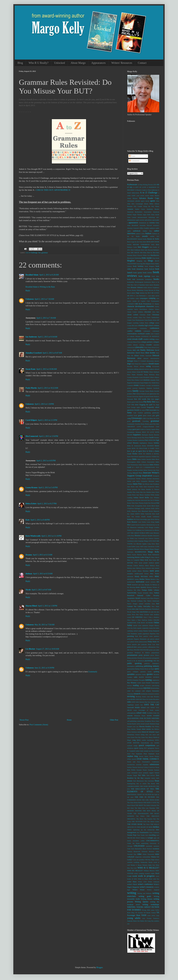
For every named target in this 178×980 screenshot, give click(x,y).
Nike (138, 612)
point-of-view (132, 647)
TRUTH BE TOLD (133, 838)
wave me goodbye (139, 860)
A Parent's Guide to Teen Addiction (146, 190)
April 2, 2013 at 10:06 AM (47, 369)
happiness (137, 435)
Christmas (156, 315)
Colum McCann (132, 325)
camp (137, 298)
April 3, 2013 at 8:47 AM (41, 590)
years (149, 915)
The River (140, 819)
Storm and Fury (134, 762)
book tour (131, 279)
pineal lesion (134, 642)
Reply (28, 291)
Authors (148, 233)
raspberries (156, 680)
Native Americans (153, 601)
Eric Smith (152, 383)
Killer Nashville (146, 514)
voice (157, 854)
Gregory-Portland (148, 427)
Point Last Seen (153, 644)
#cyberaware (132, 185)
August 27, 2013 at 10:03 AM (48, 649)
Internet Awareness (153, 479)
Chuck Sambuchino (153, 317)
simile (139, 732)
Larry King (151, 522)
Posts (132, 156)
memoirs (148, 568)
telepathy (148, 778)
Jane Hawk (131, 487)
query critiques (133, 672)
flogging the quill (146, 405)
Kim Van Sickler (133, 517)
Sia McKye (155, 729)
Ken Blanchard (143, 511)
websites (130, 862)
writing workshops (151, 904)
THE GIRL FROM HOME (150, 800)
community (143, 328)
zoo (128, 924)
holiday (156, 443)
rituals (144, 697)
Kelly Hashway (132, 511)
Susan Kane (30, 369)
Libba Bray (131, 536)
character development (136, 306)
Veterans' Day (132, 854)
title (138, 832)
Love (133, 547)
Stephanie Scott (154, 754)
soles (129, 737)
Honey (144, 446)
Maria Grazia (132, 555)
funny (129, 413)
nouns (129, 614)
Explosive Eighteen (145, 388)
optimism (145, 625)
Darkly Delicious (147, 350)
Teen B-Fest (151, 775)
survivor (152, 767)
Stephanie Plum (141, 754)
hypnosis (148, 457)
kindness (130, 519)
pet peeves (151, 639)
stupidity (146, 765)
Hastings (134, 438)
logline (144, 544)
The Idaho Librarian (150, 805)
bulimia (142, 293)
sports (136, 748)
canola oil (136, 301)
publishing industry (151, 666)
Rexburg (138, 697)
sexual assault (145, 724)
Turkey (143, 838)
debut (139, 358)
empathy (153, 380)
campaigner (144, 298)
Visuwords (151, 854)
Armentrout (142, 223)
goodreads (136, 421)
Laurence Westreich (146, 525)
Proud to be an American (136, 661)
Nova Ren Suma (138, 614)
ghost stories (147, 415)
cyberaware (131, 347)
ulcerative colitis (139, 841)
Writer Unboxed (154, 882)
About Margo (78, 63)
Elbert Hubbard (154, 372)
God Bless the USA (153, 418)
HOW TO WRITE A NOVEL (149, 454)
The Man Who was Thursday (145, 808)
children (141, 312)
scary (135, 710)
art (148, 223)
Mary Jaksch (155, 557)
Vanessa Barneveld (134, 851)
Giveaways (137, 418)
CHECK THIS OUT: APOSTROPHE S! (53, 190)
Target (135, 775)
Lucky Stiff (139, 547)
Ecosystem (156, 366)
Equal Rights (144, 383)
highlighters (143, 443)
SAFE (133, 702)
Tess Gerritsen (149, 781)
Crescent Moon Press (134, 342)
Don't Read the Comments (140, 364)
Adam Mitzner (132, 198)
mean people (143, 563)
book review (148, 273)
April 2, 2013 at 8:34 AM (47, 337)
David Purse (140, 353)
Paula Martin (31, 388)
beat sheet (143, 242)
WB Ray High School (152, 860)
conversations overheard (136, 334)
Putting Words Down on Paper (145, 669)
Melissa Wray (141, 568)
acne (138, 196)
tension (130, 781)
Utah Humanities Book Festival (141, 849)
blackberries (155, 255)
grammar (45, 253)
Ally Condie (138, 206)
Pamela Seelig (148, 631)
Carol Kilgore (31, 420)
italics (138, 481)
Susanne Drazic (142, 770)
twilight (150, 838)
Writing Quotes (141, 902)
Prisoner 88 (141, 658)
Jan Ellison (146, 484)
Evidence (142, 385)
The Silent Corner (153, 821)
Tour (138, 835)
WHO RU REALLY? (135, 871)
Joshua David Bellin (141, 498)
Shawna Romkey (145, 727)
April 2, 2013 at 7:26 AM (44, 299)
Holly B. (130, 446)
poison (140, 647)
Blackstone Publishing (134, 258)
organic (139, 628)
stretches (139, 765)
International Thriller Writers (137, 479)
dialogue (130, 361)
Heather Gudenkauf (139, 440)
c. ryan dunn (151, 296)
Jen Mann (142, 489)
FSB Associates (151, 410)
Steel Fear (131, 754)
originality (145, 628)
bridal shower (148, 287)
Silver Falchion (132, 732)
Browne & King (154, 290)
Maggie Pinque (149, 549)
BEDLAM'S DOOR (153, 242)
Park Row (139, 636)
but (39, 253)
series (138, 724)
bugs (138, 293)
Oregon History (154, 625)
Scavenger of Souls (146, 710)
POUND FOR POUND (141, 650)
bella (153, 244)
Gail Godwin (138, 413)
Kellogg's (137, 508)
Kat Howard (152, 503)
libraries (138, 536)
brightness (156, 287)
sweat (140, 773)
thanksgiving (131, 784)
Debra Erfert (31, 504)
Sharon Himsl (31, 606)
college (152, 323)
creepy (157, 339)
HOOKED (150, 446)
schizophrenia (131, 713)
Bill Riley (143, 253)
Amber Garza (140, 209)
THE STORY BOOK (135, 824)
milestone (130, 576)
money (137, 579)
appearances (133, 223)
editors (152, 369)
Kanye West (131, 503)
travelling (152, 835)
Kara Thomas (139, 503)
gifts (154, 415)
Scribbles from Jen (153, 713)
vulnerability (146, 857)
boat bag (140, 264)
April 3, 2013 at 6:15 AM (43, 555)
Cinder (129, 320)
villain (144, 854)
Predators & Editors (142, 653)
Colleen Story (144, 323)
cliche (154, 320)
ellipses (157, 377)
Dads (146, 347)
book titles (155, 276)
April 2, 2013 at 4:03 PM (46, 461)
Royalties (156, 699)
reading (136, 685)
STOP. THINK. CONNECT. (148, 759)
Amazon (130, 209)
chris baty (156, 312)
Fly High (156, 405)
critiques (156, 342)
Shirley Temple (136, 729)
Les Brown (156, 530)
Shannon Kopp (154, 724)
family (136, 391)
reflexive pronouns (137, 688)
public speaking (134, 663)
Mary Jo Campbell (133, 560)
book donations (138, 269)
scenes (157, 710)
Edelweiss (130, 369)
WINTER (130, 873)
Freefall (143, 407)
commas (156, 325)
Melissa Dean (155, 566)
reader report (141, 683)
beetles (129, 244)
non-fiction (144, 612)
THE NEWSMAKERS (141, 813)
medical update (154, 563)
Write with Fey (154, 879)
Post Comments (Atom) (39, 725)
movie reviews (150, 582)
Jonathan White (149, 495)
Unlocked (60, 63)
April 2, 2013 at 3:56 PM (48, 436)
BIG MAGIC (135, 253)
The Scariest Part (150, 819)
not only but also (154, 612)
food (129, 407)
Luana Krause (32, 488)
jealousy (135, 489)
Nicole (28, 590)
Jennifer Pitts (131, 492)
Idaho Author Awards (144, 459)
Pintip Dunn (152, 642)
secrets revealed (153, 716)
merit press (154, 571)
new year (135, 609)
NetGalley (147, 606)
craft (140, 339)
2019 (155, 185)
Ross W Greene (148, 699)
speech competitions (147, 745)
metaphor (130, 574)
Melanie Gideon (133, 566)
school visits (141, 713)
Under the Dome (133, 843)
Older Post (114, 720)
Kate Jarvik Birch (149, 506)
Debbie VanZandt (146, 356)
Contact (142, 63)
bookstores (147, 282)
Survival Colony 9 (143, 767)
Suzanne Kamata (154, 770)
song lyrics (136, 740)
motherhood (131, 582)
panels (140, 634)
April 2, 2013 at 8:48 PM (40, 520)
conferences (154, 328)
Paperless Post (154, 634)
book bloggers (150, 266)
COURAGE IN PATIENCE (150, 336)
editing (136, 369)
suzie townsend (132, 773)
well (129, 865)
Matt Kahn (153, 560)
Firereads (130, 399)
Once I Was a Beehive (151, 617)
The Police (140, 816)
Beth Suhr (144, 250)
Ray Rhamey (132, 683)
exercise (135, 388)
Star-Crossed (155, 751)
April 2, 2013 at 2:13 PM (47, 420)
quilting (156, 672)
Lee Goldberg (137, 530)
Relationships (155, 688)
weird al (156, 862)
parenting (131, 636)
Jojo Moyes (140, 495)
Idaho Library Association (146, 462)
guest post (136, 429)
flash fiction (139, 402)
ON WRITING (137, 617)
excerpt (148, 385)
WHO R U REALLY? (148, 868)
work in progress (146, 876)
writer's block (132, 884)
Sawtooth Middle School (136, 708)
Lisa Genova (149, 538)
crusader (149, 345)
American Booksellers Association (139, 212)
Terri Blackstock (138, 781)
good (129, 421)
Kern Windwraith (33, 536)
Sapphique (130, 705)
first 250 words (140, 399)
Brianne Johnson (137, 287)
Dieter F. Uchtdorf (140, 361)
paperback (146, 634)
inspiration (147, 476)
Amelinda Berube (153, 209)
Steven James (144, 756)
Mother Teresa (145, 579)
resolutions (144, 694)
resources (151, 694)
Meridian (146, 571)
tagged (151, 773)
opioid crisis (137, 625)
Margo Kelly (153, 552)
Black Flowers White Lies (141, 255)
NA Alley (137, 590)
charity (157, 306)
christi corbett (133, 315)
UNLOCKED (139, 846)
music (138, 587)
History (151, 443)
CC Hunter (156, 304)
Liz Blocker (30, 649)
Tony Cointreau (154, 832)
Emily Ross (131, 380)
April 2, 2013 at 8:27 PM (47, 504)
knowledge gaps (145, 519)
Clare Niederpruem (138, 320)
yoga (158, 915)
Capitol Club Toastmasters (150, 301)
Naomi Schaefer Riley (145, 593)
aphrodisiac (148, 220)
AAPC (134, 196)
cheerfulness (143, 309)
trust (158, 835)
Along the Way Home (151, 206)
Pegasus (136, 639)
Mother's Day (155, 579)
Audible (147, 228)
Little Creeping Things (141, 541)
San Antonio (152, 702)
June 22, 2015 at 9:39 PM (44, 668)
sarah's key (139, 705)
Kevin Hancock (154, 511)
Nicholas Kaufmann (145, 609)
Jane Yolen (139, 487)
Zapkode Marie (132, 921)
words (135, 876)
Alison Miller (149, 204)
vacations (156, 849)
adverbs (138, 201)
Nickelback (156, 609)
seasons (130, 716)
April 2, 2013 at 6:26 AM (49, 275)
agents (153, 201)
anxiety (142, 220)
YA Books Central (150, 913)
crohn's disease (132, 345)
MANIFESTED (141, 552)
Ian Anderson (31, 337)
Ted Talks (142, 775)
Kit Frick (137, 519)
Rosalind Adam (32, 275)
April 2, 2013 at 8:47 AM (52, 353)
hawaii (140, 438)
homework (138, 446)
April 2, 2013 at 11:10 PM (51, 536)
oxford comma (138, 631)
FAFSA (130, 391)
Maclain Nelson (139, 549)
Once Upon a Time (134, 620)
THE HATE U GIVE (150, 802)
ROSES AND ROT (137, 699)
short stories (146, 729)
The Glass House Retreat (135, 802)
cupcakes (156, 345)
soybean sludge (132, 746)
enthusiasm (136, 383)
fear (134, 394)
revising (131, 696)
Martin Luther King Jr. (143, 557)
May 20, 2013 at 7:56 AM (44, 625)
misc (157, 576)
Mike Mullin (155, 574)
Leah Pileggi (149, 527)
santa (158, 702)
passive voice (148, 636)
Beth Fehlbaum (136, 250)
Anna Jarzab (155, 215)
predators (130, 653)
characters (150, 306)
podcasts (144, 644)
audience (152, 228)
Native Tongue (132, 604)
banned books (142, 239)
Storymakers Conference (151, 762)
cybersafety (139, 347)
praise (151, 650)
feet (158, 394)
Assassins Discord (146, 225)
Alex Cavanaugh (137, 204)
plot (139, 644)
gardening (148, 413)
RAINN (141, 677)
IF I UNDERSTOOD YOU (150, 467)
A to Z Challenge (32, 253)
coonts (148, 334)
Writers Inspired (153, 890)
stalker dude (139, 751)
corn (152, 334)
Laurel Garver (135, 525)
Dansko (130, 350)
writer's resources (147, 887)
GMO (144, 418)
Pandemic (134, 634)
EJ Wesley (145, 372)
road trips (150, 697)
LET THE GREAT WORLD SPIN (138, 533)
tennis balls (155, 778)
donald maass (154, 364)
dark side (136, 350)
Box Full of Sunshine (138, 285)
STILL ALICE (132, 759)
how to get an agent (135, 451)
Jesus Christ (155, 492)
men (153, 568)
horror (157, 446)
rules (129, 702)
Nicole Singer (132, 612)
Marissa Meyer (142, 555)
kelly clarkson (146, 508)
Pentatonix (143, 639)
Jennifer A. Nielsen (153, 489)
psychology (149, 661)
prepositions (155, 653)
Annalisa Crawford (34, 353)
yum (144, 918)
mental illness (137, 571)
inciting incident (138, 470)
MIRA (151, 576)
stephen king (133, 756)
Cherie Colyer (132, 312)
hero (147, 440)
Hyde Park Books (133, 457)
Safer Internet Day (142, 702)
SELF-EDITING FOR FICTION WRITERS (143, 718)
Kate (28, 520)
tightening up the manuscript (144, 830)
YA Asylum (139, 913)
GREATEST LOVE (134, 427)
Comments (134, 161)
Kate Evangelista (137, 506)
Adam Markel (155, 196)
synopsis (146, 773)
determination (155, 358)
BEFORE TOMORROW (141, 244)
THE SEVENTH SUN (139, 821)
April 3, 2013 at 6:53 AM (43, 574)
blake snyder (147, 258)
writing (132, 893)
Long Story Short (153, 544)
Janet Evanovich (149, 487)
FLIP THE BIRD (133, 405)
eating (148, 366)
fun (158, 410)
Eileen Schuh (136, 372)
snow (154, 735)
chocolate (148, 312)
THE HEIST (139, 805)
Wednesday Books (146, 862)
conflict (130, 331)
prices (152, 655)
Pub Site (156, 661)
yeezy (153, 915)
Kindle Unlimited (153, 517)
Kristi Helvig (155, 519)
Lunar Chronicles (149, 547)
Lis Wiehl (130, 538)
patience (157, 636)
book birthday (138, 266)
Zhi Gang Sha (149, 921)
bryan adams (131, 293)
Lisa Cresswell (139, 538)
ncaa (153, 604)
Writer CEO (142, 882)
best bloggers (143, 247)
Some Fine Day (136, 737)
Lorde (129, 547)
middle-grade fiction (141, 574)
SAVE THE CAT (152, 705)
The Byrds (151, 784)
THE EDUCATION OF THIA (142, 789)
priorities (134, 658)
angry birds (147, 215)
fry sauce (142, 410)
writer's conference (145, 884)
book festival (149, 269)
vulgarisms (138, 857)
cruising (142, 345)
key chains (131, 514)
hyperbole (142, 457)
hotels (129, 448)
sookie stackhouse (148, 740)
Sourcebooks (145, 743)
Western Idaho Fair (149, 865)
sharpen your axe (133, 727)
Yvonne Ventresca (153, 918)
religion (148, 691)
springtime (151, 748)
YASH (144, 915)
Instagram (156, 476)
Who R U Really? (39, 63)
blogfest (131, 261)
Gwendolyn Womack (134, 432)
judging (130, 500)
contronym (156, 331)
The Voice (146, 824)
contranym (147, 331)
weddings (137, 862)
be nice (137, 242)
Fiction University (133, 396)
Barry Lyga (131, 242)
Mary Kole (144, 560)
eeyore (129, 372)
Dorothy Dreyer (133, 366)
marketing (131, 557)
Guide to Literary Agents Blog (150, 429)
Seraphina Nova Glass (152, 721)
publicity (147, 663)
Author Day (147, 231)
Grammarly (93, 672)
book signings (144, 276)
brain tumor (149, 285)
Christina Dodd (145, 315)
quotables (131, 674)
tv (146, 838)
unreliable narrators (153, 846)
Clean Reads (148, 320)
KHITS (138, 514)
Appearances (98, 63)
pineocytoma (143, 642)
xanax (153, 910)
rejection (147, 688)
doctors (157, 361)
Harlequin (145, 435)
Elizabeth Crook (138, 377)
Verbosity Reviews (148, 851)
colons (157, 323)
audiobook (137, 231)
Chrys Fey (142, 317)
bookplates (149, 279)
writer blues (132, 882)
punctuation (131, 669)
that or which (141, 784)
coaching (136, 323)
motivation (140, 582)
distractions (150, 361)
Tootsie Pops (132, 835)
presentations (132, 655)
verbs (157, 851)
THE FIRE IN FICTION (145, 797)
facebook (156, 388)
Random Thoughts (139, 680)
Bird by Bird (151, 253)
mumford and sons (138, 585)
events (136, 385)
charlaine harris (133, 309)
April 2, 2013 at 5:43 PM (48, 488)
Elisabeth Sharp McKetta (146, 375)
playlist (134, 644)
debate (137, 356)
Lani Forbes (142, 522)
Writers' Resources (122, 63)
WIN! (157, 871)
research (137, 694)
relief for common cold (136, 691)
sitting (143, 735)
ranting (148, 680)
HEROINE (152, 440)
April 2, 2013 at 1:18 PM (44, 404)
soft (158, 735)
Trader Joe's (144, 835)
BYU (132, 296)
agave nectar (145, 201)
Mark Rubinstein (154, 555)
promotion (148, 658)
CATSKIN (130, 304)
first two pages (153, 399)
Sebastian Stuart (140, 716)
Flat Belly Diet (149, 402)
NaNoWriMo (132, 593)
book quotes (138, 273)
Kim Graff (156, 514)
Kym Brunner (132, 522)
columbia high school (145, 325)
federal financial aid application (146, 394)
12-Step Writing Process (145, 185)
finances (157, 396)
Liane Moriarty (154, 533)
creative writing (149, 339)
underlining (145, 843)
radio (136, 677)
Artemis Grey (154, 223)
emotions (146, 380)
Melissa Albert (144, 566)
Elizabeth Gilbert (149, 377)
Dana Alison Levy (153, 347)
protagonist (156, 658)
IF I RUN (136, 467)
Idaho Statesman (144, 465)
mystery (143, 587)
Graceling (146, 421)
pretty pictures (144, 655)
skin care (148, 735)
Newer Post (24, 720)
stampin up (147, 751)
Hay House (146, 438)
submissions (154, 764)
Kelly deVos (155, 508)
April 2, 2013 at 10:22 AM (48, 388)
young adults (134, 918)
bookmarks (140, 279)
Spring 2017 (143, 748)
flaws (157, 402)
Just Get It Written (153, 500)
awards (145, 236)
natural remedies (145, 604)
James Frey (137, 484)
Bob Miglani (147, 264)
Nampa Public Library (150, 590)
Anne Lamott (132, 217)
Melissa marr (131, 568)
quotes (150, 674)
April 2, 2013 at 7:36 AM (46, 318)
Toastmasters (144, 832)
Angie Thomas (137, 215)
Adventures (131, 201)
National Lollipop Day (138, 601)
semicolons (141, 721)
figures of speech (144, 396)
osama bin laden (154, 628)
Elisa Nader (131, 375)
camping (152, 298)
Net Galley (138, 606)
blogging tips (141, 261)
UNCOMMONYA (153, 841)
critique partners (147, 342)
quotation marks (141, 674)
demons (146, 358)
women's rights (150, 873)
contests (138, 331)
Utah (129, 849)
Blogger (99, 967)
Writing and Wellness (144, 893)
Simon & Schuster (148, 732)
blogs (151, 261)
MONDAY (131, 579)
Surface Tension (132, 767)
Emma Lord (139, 380)
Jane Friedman (155, 484)
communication (132, 328)
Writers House (138, 890)
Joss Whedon (155, 498)
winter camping (139, 873)
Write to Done (143, 879)
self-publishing (132, 721)
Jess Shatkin (147, 492)
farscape (142, 391)
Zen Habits (141, 921)
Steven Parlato (154, 756)
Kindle (143, 517)
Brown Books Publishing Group (138, 290)
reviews (157, 694)
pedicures (130, 639)
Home (69, 720)
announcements (142, 217)
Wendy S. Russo (136, 865)
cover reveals (132, 339)
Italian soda (131, 481)
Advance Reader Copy (149, 198)
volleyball (131, 857)
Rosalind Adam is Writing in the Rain (40, 287)
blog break (156, 258)
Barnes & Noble (153, 239)
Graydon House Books (142, 424)
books (156, 279)
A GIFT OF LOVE (140, 187)
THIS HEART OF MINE (145, 827)
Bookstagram (139, 282)
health (152, 438)
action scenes (145, 196)
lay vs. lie (156, 525)
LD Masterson (132, 527)
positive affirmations (149, 647)
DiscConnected (32, 436)
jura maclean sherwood (140, 500)
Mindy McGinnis (141, 576)
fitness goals (131, 402)
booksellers (131, 282)
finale (152, 396)
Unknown (30, 299)
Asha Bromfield (133, 225)
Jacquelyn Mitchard (148, 481)
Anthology (152, 217)
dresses (142, 366)
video (139, 854)
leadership (141, 527)
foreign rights (136, 407)
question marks (146, 672)
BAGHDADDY (132, 239)
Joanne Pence (131, 495)
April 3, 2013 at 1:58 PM (48, 606)
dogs (129, 364)
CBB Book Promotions (143, 304)
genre (140, 415)
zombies (157, 921)
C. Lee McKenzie (140, 296)
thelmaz (29, 574)
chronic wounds (132, 317)
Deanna (29, 555)
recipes (142, 685)
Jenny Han (139, 492)
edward (157, 369)
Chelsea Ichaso (154, 309)
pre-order (156, 650)
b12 (158, 236)
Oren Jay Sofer (132, 628)
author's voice (140, 234)
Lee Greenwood (147, 530)
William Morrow (149, 871)
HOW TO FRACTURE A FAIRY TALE (145, 448)
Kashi (146, 503)
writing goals (145, 896)
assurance (156, 225)
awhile (152, 236)
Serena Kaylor (132, 724)
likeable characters (153, 536)
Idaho (135, 459)
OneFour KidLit (147, 620)
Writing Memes (147, 899)
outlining (130, 631)
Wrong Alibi (146, 910)
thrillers (156, 827)
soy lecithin (155, 743)
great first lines (154, 424)
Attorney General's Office (135, 228)
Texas (157, 781)
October (147, 614)
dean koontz (150, 353)
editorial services (144, 369)
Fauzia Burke (149, 391)
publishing (139, 666)
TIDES (129, 830)
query (157, 669)
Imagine (130, 470)
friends (137, 410)
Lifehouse (144, 536)
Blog (20, 63)
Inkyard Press (138, 473)
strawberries (131, 765)
